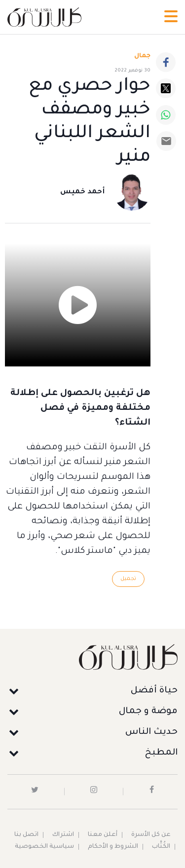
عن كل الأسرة (151, 835)
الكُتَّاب (161, 847)
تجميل (128, 579)
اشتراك (63, 835)
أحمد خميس (82, 192)
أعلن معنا (103, 835)
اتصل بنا (26, 835)
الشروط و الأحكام (113, 847)
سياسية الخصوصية (44, 847)
